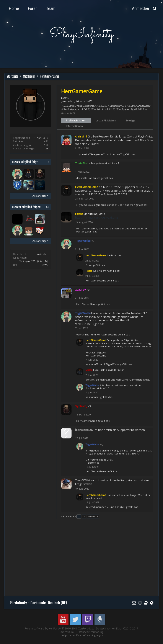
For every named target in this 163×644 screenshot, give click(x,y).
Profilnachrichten (76, 120)
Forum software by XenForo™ (59, 628)
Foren (33, 8)
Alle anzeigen (40, 196)
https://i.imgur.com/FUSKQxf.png (96, 217)
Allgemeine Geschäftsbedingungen (83, 635)
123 (46, 148)
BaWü (45, 265)
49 (48, 207)
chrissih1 (112, 205)
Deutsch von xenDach (117, 628)
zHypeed (81, 154)
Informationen (74, 126)
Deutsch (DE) (57, 603)
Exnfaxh (90, 380)
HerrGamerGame (87, 228)
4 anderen (129, 205)
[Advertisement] (86, 560)
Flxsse (89, 265)
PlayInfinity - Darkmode (28, 603)
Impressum (67, 632)
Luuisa (97, 178)
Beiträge (130, 120)
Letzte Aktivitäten (106, 120)
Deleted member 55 (97, 507)
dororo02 (117, 154)
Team (51, 8)
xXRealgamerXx (97, 154)
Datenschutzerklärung (90, 632)
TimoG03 (120, 507)
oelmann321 (117, 228)
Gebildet (104, 228)
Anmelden (140, 8)
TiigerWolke (112, 364)
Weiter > (93, 516)
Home (14, 8)
